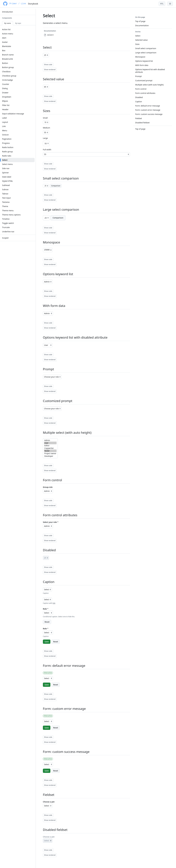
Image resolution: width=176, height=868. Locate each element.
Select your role (50, 522)
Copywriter (50, 448)
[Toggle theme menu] (170, 4)
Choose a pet (49, 802)
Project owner (50, 453)
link (54, 603)
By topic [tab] (18, 23)
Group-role (48, 487)
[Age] (46, 55)
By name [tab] (8, 23)
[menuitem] (18, 12)
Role (45, 609)
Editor (50, 446)
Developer (50, 456)
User (50, 443)
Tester (50, 451)
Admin (50, 440)
